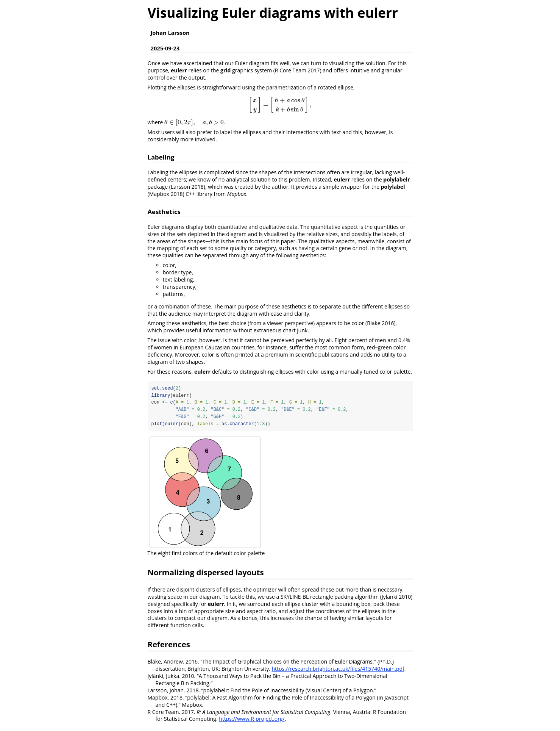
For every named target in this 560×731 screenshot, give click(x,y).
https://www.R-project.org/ (252, 719)
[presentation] (280, 104)
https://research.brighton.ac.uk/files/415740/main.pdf (338, 669)
